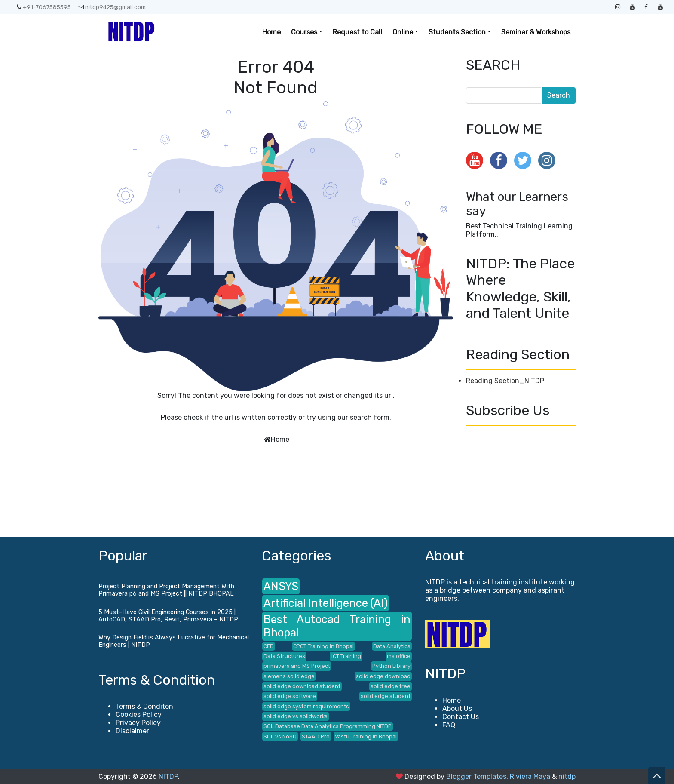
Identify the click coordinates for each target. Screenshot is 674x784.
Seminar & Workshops (536, 32)
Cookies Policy (139, 715)
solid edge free (391, 686)
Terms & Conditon (144, 706)
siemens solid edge (289, 676)
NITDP (168, 776)
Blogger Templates (476, 776)
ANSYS (281, 586)
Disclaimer (132, 731)
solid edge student (386, 696)
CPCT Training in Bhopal (323, 646)
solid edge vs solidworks (296, 716)
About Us (457, 709)
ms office (399, 656)
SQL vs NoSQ (280, 736)
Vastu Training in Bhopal (366, 736)
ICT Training (346, 656)
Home (271, 32)
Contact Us (461, 717)
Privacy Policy (138, 723)
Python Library (391, 666)
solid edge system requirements (306, 706)
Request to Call (357, 32)
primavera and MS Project (297, 666)
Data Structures (284, 656)
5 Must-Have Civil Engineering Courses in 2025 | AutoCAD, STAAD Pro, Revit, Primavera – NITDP (168, 616)
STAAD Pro (316, 736)
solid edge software (290, 696)
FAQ (449, 725)
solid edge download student (302, 686)
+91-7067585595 (44, 7)
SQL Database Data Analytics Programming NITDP (328, 726)
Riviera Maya (530, 776)
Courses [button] (304, 32)
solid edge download (383, 676)
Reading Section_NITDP (505, 381)
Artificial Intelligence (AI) (326, 603)
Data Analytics (392, 646)
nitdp (567, 776)
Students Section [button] (457, 32)
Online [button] (403, 32)
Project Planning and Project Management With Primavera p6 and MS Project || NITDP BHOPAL (166, 590)
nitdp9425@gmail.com (112, 7)
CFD (269, 646)
